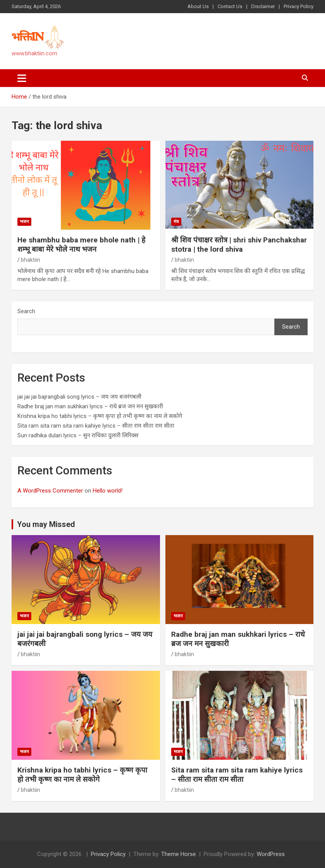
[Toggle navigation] (22, 78)
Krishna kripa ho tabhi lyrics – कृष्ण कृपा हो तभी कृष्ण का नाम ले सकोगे (100, 416)
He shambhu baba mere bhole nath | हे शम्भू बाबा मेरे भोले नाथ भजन (81, 245)
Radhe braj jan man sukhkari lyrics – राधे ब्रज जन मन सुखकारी (90, 406)
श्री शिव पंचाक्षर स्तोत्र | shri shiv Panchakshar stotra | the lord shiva (239, 245)
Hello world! (108, 491)
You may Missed (46, 524)
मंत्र (176, 222)
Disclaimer (263, 6)
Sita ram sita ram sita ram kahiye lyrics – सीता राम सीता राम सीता (96, 426)
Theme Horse (179, 854)
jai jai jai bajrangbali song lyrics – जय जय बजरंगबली (79, 397)
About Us (198, 6)
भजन (24, 222)
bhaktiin (31, 260)
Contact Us (230, 6)
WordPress (271, 854)
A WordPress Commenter (50, 491)
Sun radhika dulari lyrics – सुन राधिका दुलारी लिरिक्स (78, 435)
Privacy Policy (299, 6)
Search (26, 311)
